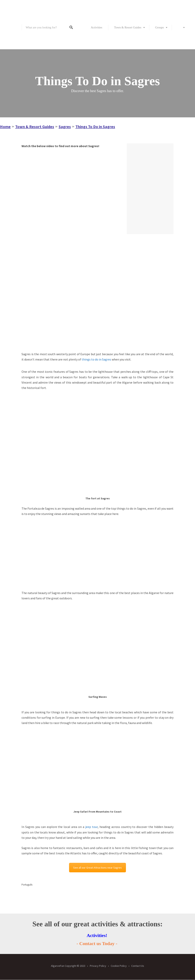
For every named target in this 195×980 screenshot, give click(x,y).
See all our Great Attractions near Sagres (97, 868)
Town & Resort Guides (128, 27)
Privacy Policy (98, 966)
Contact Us (138, 966)
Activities (97, 27)
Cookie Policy (119, 966)
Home (5, 127)
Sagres (65, 127)
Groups (159, 27)
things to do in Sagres (96, 359)
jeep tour (91, 827)
